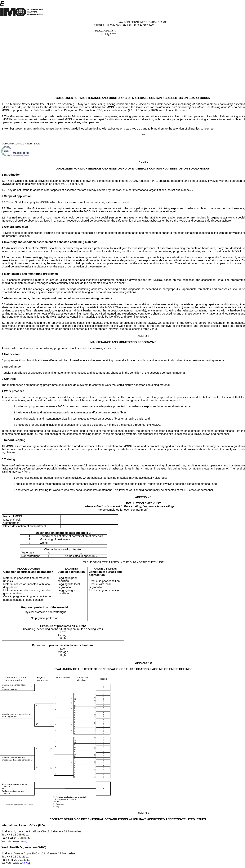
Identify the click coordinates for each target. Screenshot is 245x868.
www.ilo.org (20, 841)
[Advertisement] (122, 68)
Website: (7, 841)
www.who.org (22, 863)
